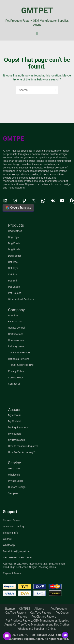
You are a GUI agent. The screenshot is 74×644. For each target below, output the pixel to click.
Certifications (16, 334)
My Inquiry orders (18, 427)
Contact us (14, 384)
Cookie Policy (16, 378)
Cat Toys (13, 268)
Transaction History (19, 352)
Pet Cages (14, 287)
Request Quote (11, 520)
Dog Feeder (15, 256)
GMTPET (37, 11)
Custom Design (17, 487)
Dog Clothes (15, 231)
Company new (16, 340)
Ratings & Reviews (19, 359)
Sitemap (10, 609)
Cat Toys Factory (41, 613)
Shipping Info (10, 533)
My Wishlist (15, 421)
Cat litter (13, 274)
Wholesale (14, 475)
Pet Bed (13, 281)
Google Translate (18, 208)
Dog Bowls (14, 249)
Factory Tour (15, 322)
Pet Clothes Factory (44, 617)
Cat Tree (13, 262)
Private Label (15, 481)
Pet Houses (15, 293)
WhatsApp (9, 545)
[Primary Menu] (37, 34)
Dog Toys (13, 237)
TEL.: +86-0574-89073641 (18, 557)
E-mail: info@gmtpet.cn (16, 551)
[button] (65, 635)
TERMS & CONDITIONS (21, 365)
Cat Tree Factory (16, 613)
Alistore (39, 609)
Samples (13, 493)
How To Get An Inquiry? (21, 452)
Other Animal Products (21, 299)
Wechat (7, 539)
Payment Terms (12, 573)
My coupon (14, 434)
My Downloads (16, 440)
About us (13, 315)
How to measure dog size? (23, 446)
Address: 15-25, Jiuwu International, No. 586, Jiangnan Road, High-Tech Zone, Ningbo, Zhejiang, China (34, 565)
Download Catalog (13, 527)
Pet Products (59, 609)
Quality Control (16, 328)
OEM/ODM (14, 468)
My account (15, 415)
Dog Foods (14, 243)
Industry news (16, 346)
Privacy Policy (16, 371)
